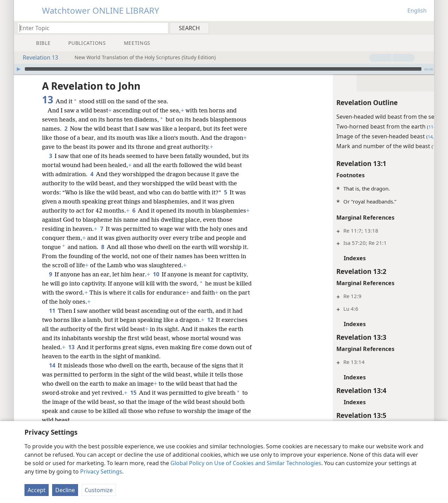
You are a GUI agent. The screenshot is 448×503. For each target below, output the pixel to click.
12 (210, 329)
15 (133, 402)
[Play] (19, 69)
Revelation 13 (37, 57)
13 (71, 356)
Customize (99, 490)
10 (156, 283)
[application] (224, 69)
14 (52, 374)
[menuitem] (426, 28)
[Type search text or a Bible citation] (90, 28)
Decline (65, 490)
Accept (37, 490)
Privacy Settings (101, 471)
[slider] (223, 69)
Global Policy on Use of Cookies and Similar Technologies (246, 463)
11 (52, 320)
